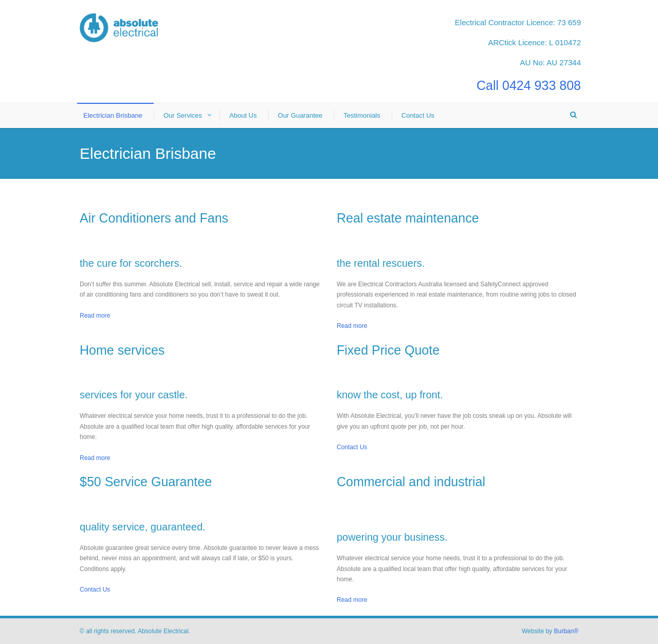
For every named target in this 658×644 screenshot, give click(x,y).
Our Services (183, 115)
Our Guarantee (300, 115)
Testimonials (362, 115)
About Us (243, 115)
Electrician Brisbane (113, 115)
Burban (566, 631)
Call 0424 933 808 (529, 85)
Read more (95, 316)
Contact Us (418, 115)
